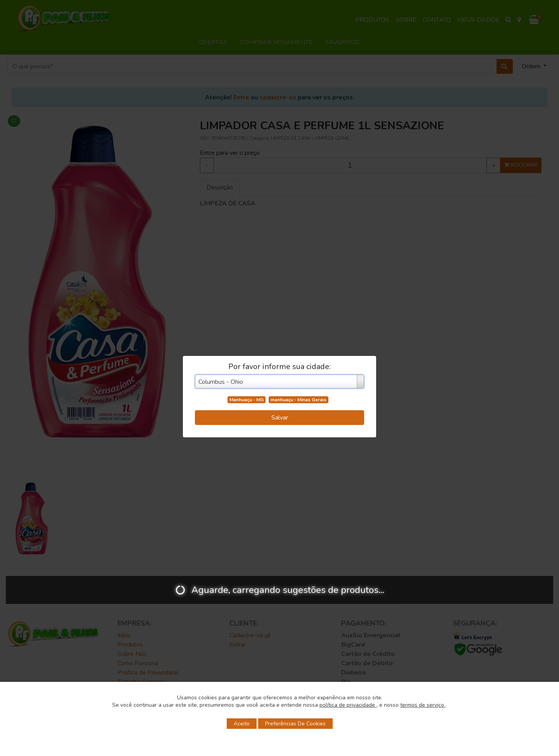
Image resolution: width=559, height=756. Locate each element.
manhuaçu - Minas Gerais (299, 400)
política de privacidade (348, 705)
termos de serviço (423, 705)
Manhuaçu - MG (247, 400)
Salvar (280, 418)
